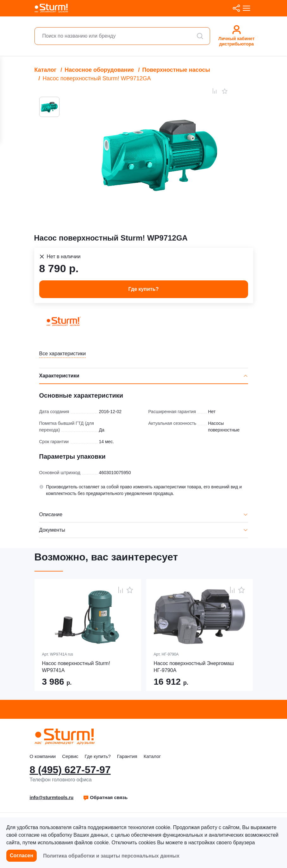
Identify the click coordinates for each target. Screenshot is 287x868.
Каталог (46, 70)
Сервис (70, 756)
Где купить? (98, 756)
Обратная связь (105, 797)
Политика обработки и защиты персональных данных (111, 856)
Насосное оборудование (99, 70)
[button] (105, 798)
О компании (43, 756)
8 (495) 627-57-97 (70, 770)
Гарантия (127, 756)
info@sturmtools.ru (52, 797)
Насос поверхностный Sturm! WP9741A (76, 667)
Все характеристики (63, 354)
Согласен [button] (22, 856)
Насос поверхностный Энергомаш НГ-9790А (194, 667)
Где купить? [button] (144, 289)
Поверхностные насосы (176, 70)
